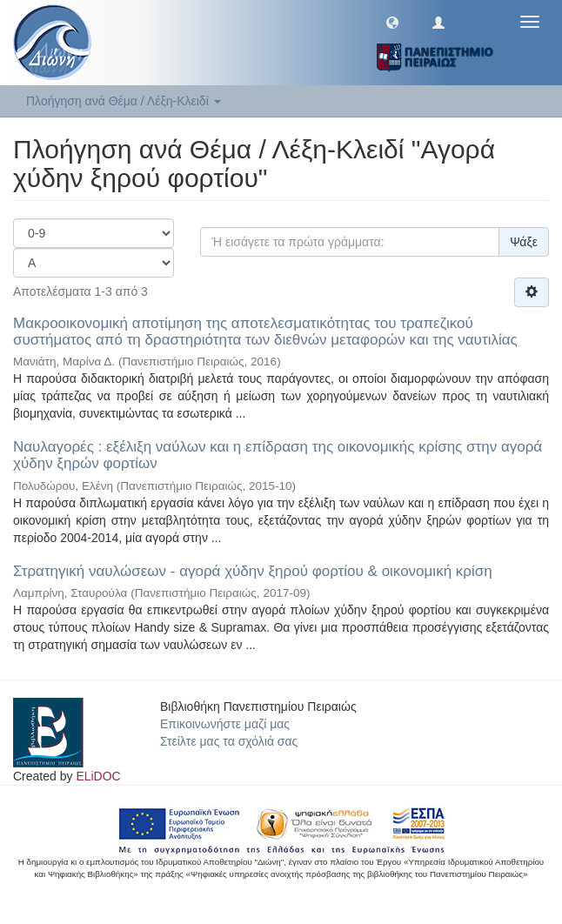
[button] (392, 22)
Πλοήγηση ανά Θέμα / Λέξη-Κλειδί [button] (124, 101)
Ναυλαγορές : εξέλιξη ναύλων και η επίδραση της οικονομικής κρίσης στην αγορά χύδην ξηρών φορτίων (278, 455)
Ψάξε (524, 242)
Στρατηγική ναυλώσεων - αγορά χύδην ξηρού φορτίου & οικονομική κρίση (253, 571)
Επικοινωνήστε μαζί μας (225, 724)
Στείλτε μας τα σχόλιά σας (229, 741)
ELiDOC (98, 776)
